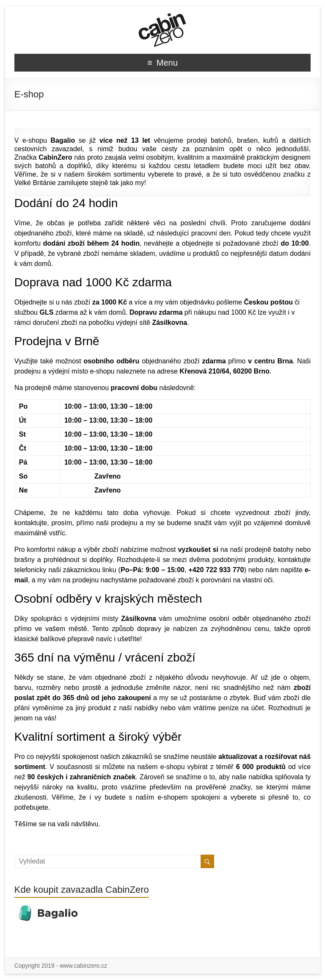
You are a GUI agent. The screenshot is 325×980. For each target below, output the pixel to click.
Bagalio (63, 140)
